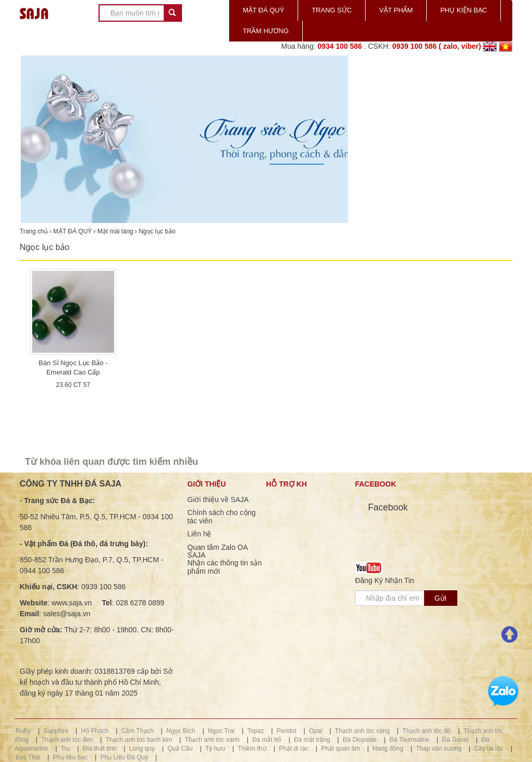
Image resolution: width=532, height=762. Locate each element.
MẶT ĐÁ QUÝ (263, 10)
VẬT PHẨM (396, 10)
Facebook (388, 507)
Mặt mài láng (115, 231)
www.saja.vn (72, 603)
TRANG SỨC (332, 10)
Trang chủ (34, 231)
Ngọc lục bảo (157, 231)
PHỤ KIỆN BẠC (464, 10)
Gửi (440, 598)
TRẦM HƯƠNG (266, 31)
